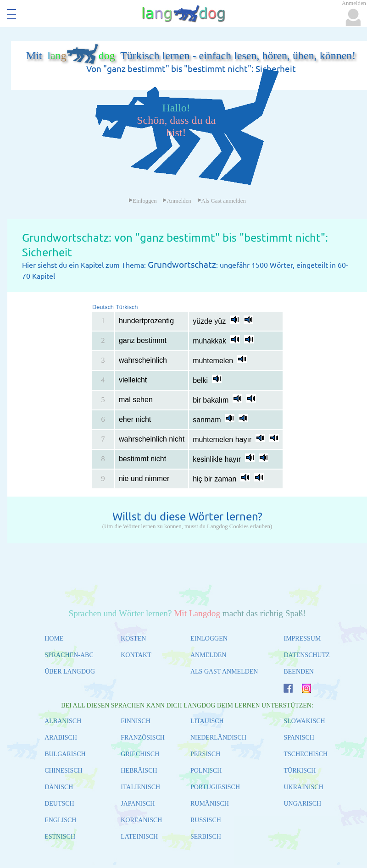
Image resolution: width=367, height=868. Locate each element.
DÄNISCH (59, 787)
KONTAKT (136, 655)
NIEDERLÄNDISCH (218, 738)
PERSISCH (205, 754)
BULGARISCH (65, 754)
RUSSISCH (206, 820)
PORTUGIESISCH (215, 787)
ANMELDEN (209, 655)
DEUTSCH (59, 804)
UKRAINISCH (303, 787)
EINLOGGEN (209, 639)
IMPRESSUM (302, 639)
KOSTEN (133, 639)
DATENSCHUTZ (306, 655)
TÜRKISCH (300, 771)
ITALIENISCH (140, 787)
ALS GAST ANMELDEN (224, 672)
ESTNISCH (60, 837)
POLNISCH (206, 771)
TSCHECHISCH (306, 754)
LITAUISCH (207, 721)
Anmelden (177, 201)
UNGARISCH (302, 804)
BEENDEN (298, 672)
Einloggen (143, 201)
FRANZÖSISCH (143, 738)
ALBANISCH (63, 721)
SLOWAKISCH (304, 721)
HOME (54, 639)
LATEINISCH (139, 837)
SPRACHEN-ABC (69, 655)
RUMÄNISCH (210, 804)
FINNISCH (136, 721)
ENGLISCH (60, 820)
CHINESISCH (63, 771)
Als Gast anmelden (222, 201)
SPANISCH (299, 738)
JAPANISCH (138, 804)
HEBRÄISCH (139, 771)
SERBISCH (206, 837)
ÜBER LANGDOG (70, 672)
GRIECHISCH (140, 754)
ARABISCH (61, 738)
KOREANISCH (141, 820)
